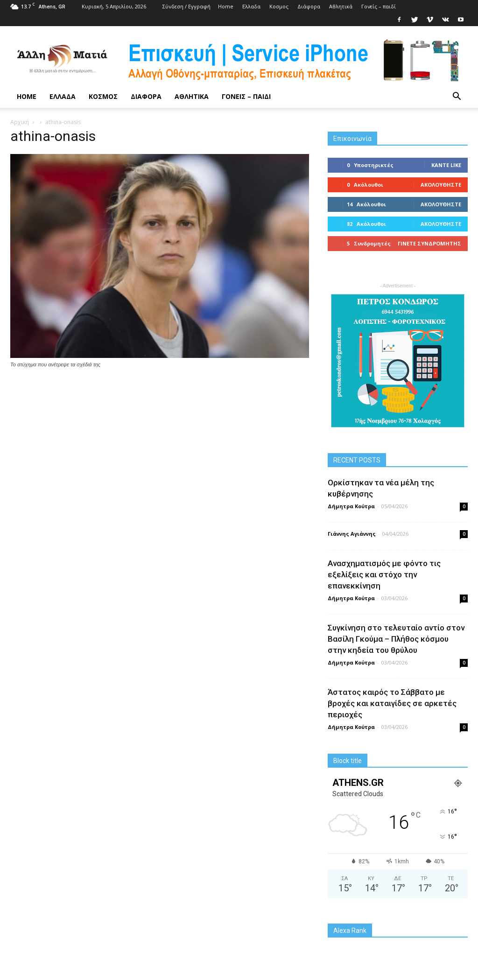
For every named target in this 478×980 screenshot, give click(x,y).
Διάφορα (309, 6)
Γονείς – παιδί (379, 6)
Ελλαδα (251, 6)
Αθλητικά (341, 6)
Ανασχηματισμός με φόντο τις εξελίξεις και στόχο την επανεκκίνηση (384, 574)
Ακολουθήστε (441, 185)
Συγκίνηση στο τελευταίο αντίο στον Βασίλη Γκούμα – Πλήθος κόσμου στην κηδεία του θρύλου (396, 639)
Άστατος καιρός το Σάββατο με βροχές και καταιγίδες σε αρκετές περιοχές (392, 703)
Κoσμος (279, 6)
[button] (457, 97)
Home (226, 6)
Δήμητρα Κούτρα (351, 506)
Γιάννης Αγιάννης (352, 534)
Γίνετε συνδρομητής (429, 243)
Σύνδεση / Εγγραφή (186, 6)
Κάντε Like (446, 165)
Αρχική (20, 122)
